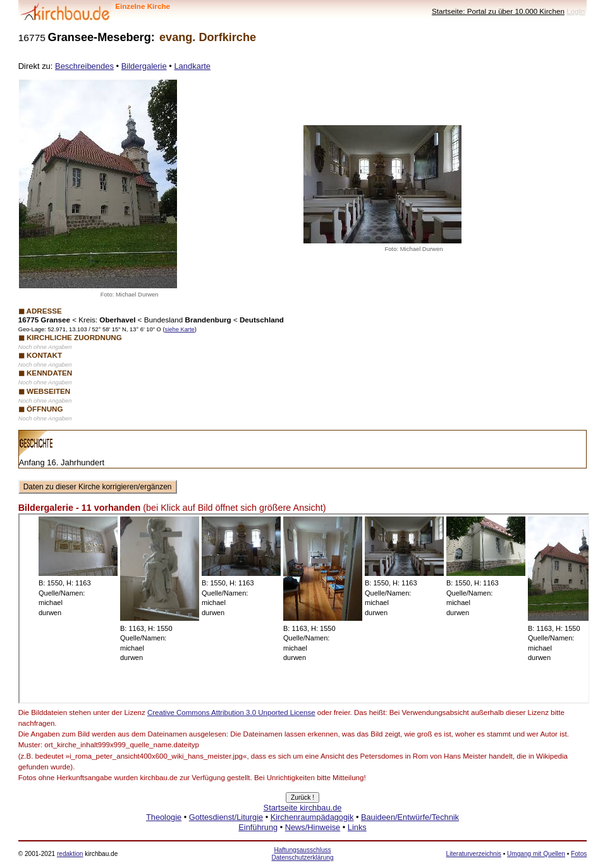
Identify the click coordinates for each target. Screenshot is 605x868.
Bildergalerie (144, 66)
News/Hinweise (313, 827)
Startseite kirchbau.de (303, 808)
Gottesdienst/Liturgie (226, 817)
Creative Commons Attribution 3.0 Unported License (231, 712)
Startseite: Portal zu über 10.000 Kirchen (498, 11)
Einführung (258, 827)
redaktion (70, 854)
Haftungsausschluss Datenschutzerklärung (302, 854)
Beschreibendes (84, 66)
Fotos (579, 854)
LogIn (576, 11)
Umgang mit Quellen (536, 854)
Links (357, 827)
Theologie (164, 817)
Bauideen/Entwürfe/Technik (410, 817)
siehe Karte (180, 329)
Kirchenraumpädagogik (312, 817)
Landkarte (192, 66)
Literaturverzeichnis (474, 854)
